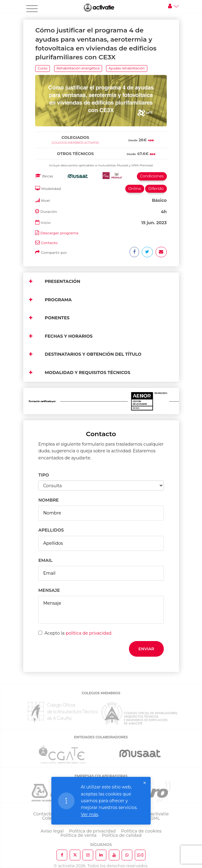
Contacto (49, 243)
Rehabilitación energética (78, 68)
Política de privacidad (92, 831)
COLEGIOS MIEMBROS (101, 693)
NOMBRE (48, 500)
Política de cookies (141, 831)
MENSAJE (49, 590)
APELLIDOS (51, 530)
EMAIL (45, 560)
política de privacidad (89, 633)
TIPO (44, 475)
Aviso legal (52, 831)
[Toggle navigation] (32, 9)
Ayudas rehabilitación (127, 68)
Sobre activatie (153, 814)
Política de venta (79, 835)
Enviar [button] (146, 649)
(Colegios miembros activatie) (75, 143)
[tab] (101, 130)
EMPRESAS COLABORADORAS (101, 776)
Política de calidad (122, 835)
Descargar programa (59, 233)
